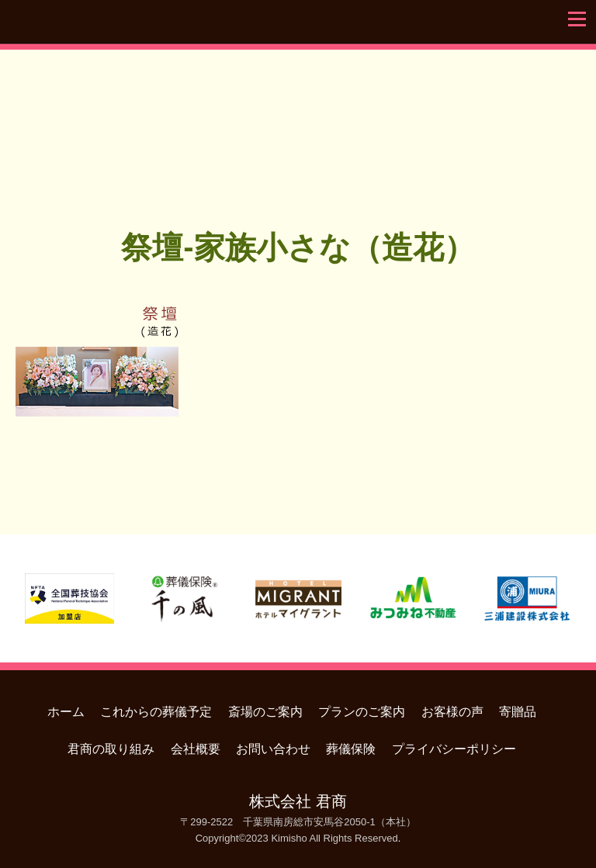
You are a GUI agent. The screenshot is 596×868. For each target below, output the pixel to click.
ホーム (66, 712)
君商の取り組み (111, 749)
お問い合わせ (273, 749)
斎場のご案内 (265, 712)
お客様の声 (452, 712)
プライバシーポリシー (454, 749)
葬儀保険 (351, 749)
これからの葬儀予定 (156, 712)
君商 (298, 119)
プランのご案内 (362, 712)
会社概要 (196, 749)
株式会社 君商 (298, 801)
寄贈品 (518, 712)
